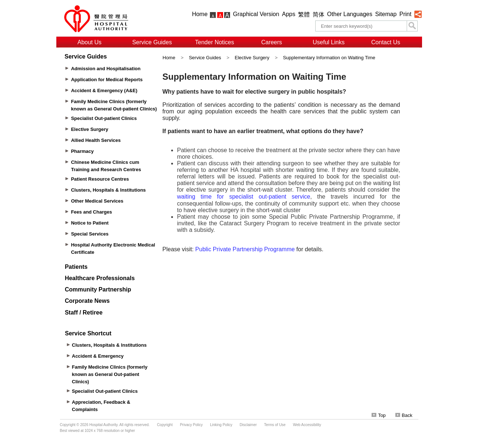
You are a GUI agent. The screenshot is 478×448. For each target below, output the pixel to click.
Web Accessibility (307, 425)
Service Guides (152, 42)
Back (404, 415)
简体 (319, 14)
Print (405, 14)
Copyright (165, 425)
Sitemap (386, 14)
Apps (289, 14)
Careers (272, 42)
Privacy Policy (191, 425)
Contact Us (386, 42)
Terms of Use (275, 425)
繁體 (304, 14)
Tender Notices (214, 42)
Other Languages (350, 14)
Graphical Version (256, 14)
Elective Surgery (252, 58)
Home (200, 14)
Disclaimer (248, 425)
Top (379, 415)
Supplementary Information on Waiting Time (329, 58)
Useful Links (329, 42)
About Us (90, 42)
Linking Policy (221, 425)
